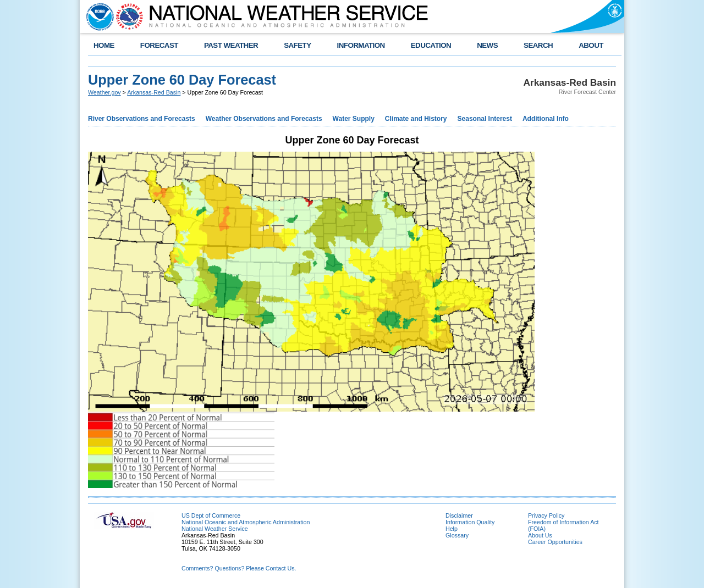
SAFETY (297, 45)
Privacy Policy (546, 515)
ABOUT (591, 45)
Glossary (457, 535)
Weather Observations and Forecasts (264, 119)
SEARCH (538, 45)
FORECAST (159, 45)
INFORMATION (361, 45)
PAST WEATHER (231, 45)
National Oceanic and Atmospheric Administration (246, 522)
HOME (104, 45)
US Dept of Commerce (211, 515)
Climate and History (416, 119)
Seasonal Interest (485, 119)
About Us (540, 535)
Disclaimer (459, 515)
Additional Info (546, 119)
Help (452, 529)
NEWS (487, 45)
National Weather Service (215, 529)
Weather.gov (105, 92)
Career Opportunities (555, 542)
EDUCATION (431, 45)
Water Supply (354, 119)
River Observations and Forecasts (142, 119)
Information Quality (470, 522)
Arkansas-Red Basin (154, 92)
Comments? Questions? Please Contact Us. (239, 568)
